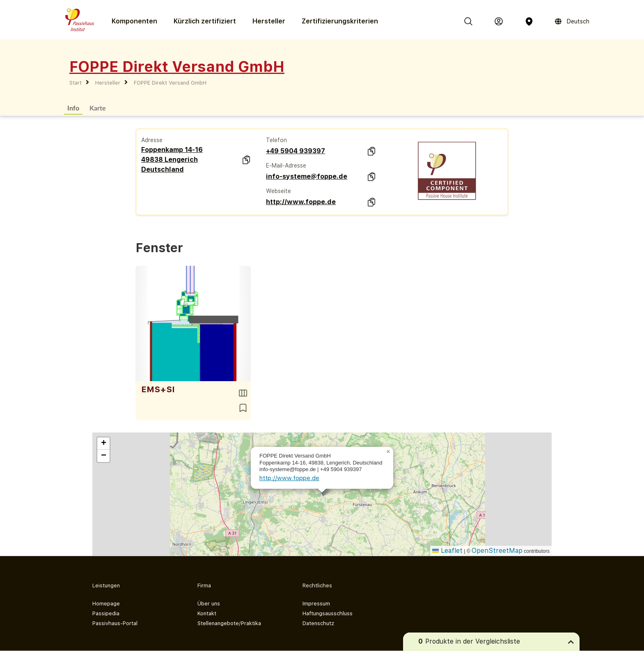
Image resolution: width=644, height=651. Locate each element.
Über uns (209, 604)
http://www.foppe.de (301, 202)
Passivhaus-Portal (115, 623)
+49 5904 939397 (296, 151)
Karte (98, 108)
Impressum (316, 604)
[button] (388, 452)
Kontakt (207, 613)
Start (76, 83)
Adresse (152, 140)
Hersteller (269, 21)
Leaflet (447, 551)
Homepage (106, 604)
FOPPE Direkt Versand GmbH (170, 83)
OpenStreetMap (497, 551)
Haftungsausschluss (328, 613)
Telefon (276, 140)
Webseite (278, 191)
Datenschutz (318, 623)
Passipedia (106, 613)
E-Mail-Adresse (286, 166)
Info (73, 108)
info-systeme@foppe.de (307, 176)
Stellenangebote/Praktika (229, 623)
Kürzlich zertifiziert (205, 21)
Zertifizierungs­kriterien (340, 21)
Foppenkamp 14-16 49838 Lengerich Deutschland (172, 160)
